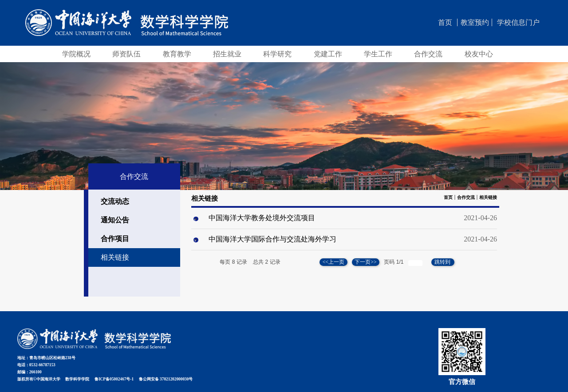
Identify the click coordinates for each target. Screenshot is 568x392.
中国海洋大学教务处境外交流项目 (262, 218)
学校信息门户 (518, 22)
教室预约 (475, 22)
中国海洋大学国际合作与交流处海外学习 (272, 239)
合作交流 (466, 197)
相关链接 (488, 197)
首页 (445, 22)
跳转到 (443, 262)
